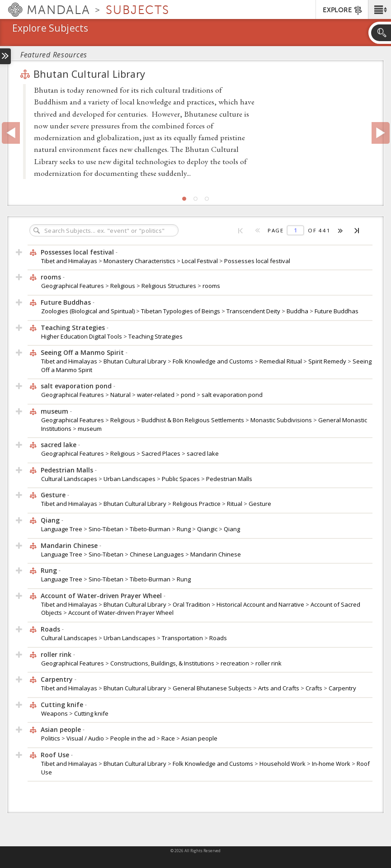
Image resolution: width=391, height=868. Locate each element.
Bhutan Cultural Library (81, 74)
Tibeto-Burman (151, 529)
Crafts (315, 688)
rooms (211, 286)
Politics (51, 738)
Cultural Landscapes (70, 479)
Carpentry (342, 688)
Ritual (235, 504)
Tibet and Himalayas (70, 261)
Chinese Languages (158, 554)
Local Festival (200, 261)
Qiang (232, 529)
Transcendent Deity (254, 311)
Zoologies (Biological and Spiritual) (89, 311)
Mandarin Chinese (216, 554)
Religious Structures (170, 286)
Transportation (183, 638)
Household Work (283, 764)
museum (90, 429)
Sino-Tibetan (107, 529)
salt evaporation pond (232, 395)
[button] (379, 9)
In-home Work (332, 764)
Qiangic (208, 529)
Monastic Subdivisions (282, 420)
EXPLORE (343, 10)
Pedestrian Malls (229, 479)
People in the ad (133, 738)
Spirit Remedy (328, 361)
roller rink (269, 663)
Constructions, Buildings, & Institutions (163, 663)
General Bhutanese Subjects (213, 688)
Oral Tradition (192, 604)
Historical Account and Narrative (261, 604)
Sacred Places (162, 453)
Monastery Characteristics (140, 261)
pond (189, 395)
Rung (184, 529)
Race (169, 738)
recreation (236, 663)
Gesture (260, 504)
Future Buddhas (337, 311)
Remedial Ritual (281, 361)
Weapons (55, 713)
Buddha (298, 311)
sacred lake (203, 453)
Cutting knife (91, 713)
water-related (156, 395)
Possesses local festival (257, 261)
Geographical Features (73, 286)
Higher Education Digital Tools (82, 336)
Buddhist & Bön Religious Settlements (193, 420)
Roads (218, 638)
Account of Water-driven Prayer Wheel (121, 613)
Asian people (199, 738)
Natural (121, 395)
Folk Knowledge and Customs (214, 361)
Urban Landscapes (130, 479)
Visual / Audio (86, 738)
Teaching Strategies (155, 336)
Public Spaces (181, 479)
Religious (123, 286)
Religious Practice (197, 504)
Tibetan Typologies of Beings (181, 311)
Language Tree (62, 529)
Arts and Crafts (279, 688)
